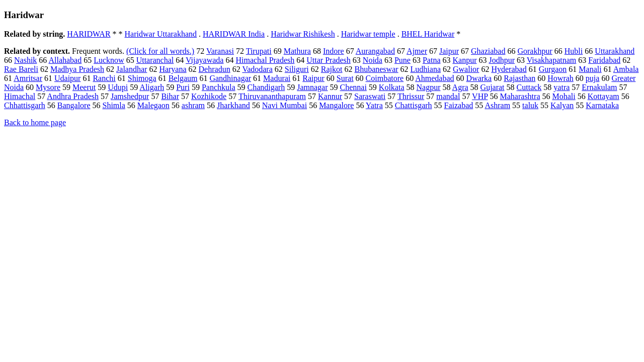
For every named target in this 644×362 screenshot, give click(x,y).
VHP (480, 96)
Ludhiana (426, 69)
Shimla (114, 105)
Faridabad (604, 60)
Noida (373, 60)
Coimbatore (385, 78)
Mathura (297, 51)
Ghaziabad (488, 51)
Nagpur (428, 87)
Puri (183, 87)
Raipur (313, 78)
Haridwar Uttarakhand (161, 34)
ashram (193, 105)
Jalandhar (132, 69)
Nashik (25, 60)
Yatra (374, 105)
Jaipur (449, 51)
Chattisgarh (414, 105)
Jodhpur (502, 60)
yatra (561, 87)
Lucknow (109, 60)
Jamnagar (312, 87)
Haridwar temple (368, 34)
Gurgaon (553, 69)
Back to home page (35, 122)
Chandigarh (266, 87)
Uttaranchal (155, 60)
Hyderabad (509, 69)
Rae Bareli (21, 69)
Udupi (118, 87)
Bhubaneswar (376, 69)
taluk (530, 105)
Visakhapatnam (552, 60)
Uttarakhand (615, 51)
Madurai (277, 78)
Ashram (497, 105)
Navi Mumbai (285, 105)
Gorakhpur (535, 51)
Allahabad (65, 60)
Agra (460, 87)
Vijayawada (205, 60)
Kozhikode (209, 96)
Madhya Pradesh (77, 69)
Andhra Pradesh (73, 96)
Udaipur (67, 78)
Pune (403, 60)
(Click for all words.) (160, 51)
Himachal (20, 96)
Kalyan (562, 105)
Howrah (560, 78)
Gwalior (466, 69)
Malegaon (153, 105)
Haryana (173, 69)
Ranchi (104, 78)
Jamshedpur (130, 96)
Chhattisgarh (25, 105)
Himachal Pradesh (265, 60)
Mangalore (336, 105)
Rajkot (332, 69)
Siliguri (297, 69)
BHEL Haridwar (428, 34)
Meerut (84, 87)
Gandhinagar (230, 78)
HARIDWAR (89, 34)
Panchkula (219, 87)
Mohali (563, 96)
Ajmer (417, 51)
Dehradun (215, 69)
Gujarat (493, 87)
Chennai (353, 87)
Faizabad (459, 105)
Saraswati (370, 96)
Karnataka (602, 105)
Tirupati (259, 51)
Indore (334, 51)
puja (593, 78)
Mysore (48, 87)
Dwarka (479, 78)
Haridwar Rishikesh (303, 34)
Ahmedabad (434, 78)
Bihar (170, 96)
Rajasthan (519, 78)
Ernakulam (599, 87)
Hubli (574, 51)
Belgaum (183, 78)
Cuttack (529, 87)
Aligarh (152, 87)
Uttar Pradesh (329, 60)
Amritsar (28, 78)
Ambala (626, 69)
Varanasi (220, 51)
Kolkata (392, 87)
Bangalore (74, 105)
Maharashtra (520, 96)
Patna (432, 60)
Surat (345, 78)
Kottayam (603, 96)
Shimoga (142, 78)
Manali (590, 69)
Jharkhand (233, 105)
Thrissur (411, 96)
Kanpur (464, 60)
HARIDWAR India (234, 34)
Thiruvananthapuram (272, 96)
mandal (448, 96)
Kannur (330, 96)
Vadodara (257, 69)
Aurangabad (375, 51)
